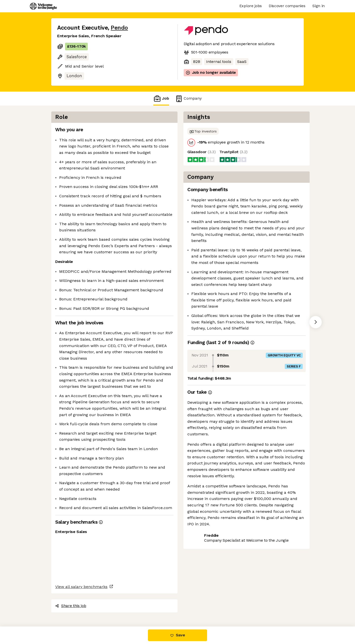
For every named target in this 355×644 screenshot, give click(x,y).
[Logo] (43, 6)
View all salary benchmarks (81, 587)
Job (161, 99)
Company (188, 99)
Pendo (119, 28)
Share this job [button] (71, 606)
